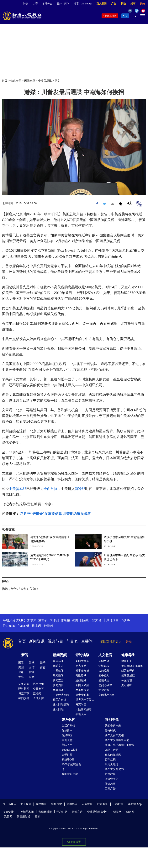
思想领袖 (81, 680)
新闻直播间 (111, 16)
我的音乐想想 (70, 774)
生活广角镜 (68, 726)
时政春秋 (81, 675)
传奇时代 (110, 731)
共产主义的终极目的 (117, 740)
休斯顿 (65, 620)
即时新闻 (24, 689)
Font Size (129, 203)
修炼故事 (110, 784)
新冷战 (80, 489)
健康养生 (128, 655)
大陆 (21, 677)
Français (9, 626)
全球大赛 (38, 698)
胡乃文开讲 (128, 671)
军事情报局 (82, 690)
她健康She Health (132, 666)
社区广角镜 (60, 700)
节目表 (72, 641)
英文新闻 (102, 4)
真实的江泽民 (113, 755)
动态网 (130, 812)
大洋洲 (54, 620)
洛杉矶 (43, 620)
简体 (67, 4)
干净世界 (62, 812)
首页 (5, 81)
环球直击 (58, 666)
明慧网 (117, 812)
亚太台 (97, 620)
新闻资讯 (37, 641)
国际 (21, 663)
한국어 (48, 626)
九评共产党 (112, 750)
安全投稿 (87, 804)
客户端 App (135, 804)
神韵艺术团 (27, 812)
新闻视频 (60, 655)
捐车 (133, 4)
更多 (38, 817)
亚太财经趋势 (61, 704)
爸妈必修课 (105, 685)
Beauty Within (70, 750)
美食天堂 (67, 740)
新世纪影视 (24, 817)
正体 (60, 4)
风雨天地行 (112, 764)
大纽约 (21, 620)
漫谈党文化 (112, 779)
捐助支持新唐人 (111, 641)
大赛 (35, 4)
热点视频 (38, 684)
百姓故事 (110, 774)
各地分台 (47, 4)
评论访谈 (82, 655)
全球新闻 (58, 661)
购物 (143, 4)
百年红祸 (110, 759)
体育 (43, 667)
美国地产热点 (107, 695)
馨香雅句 (104, 675)
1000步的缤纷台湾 (71, 767)
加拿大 (32, 620)
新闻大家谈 (82, 661)
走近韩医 (127, 685)
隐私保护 (56, 804)
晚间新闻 (58, 675)
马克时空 (81, 704)
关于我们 (26, 804)
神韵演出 (24, 698)
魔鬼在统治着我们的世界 (120, 745)
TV (126, 16)
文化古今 (104, 690)
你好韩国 (67, 735)
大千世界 (67, 755)
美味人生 (67, 745)
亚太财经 (58, 709)
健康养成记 (128, 675)
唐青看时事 (82, 695)
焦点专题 (16, 81)
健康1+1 (126, 661)
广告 (114, 4)
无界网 (8, 817)
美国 (21, 667)
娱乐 (43, 663)
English (125, 620)
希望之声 (77, 812)
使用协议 (72, 804)
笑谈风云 (104, 666)
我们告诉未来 (113, 726)
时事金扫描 (82, 671)
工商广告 (110, 788)
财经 (32, 672)
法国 (75, 620)
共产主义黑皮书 (114, 769)
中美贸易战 (45, 81)
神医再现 (127, 680)
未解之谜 (104, 661)
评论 (21, 672)
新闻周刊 (58, 685)
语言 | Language (83, 4)
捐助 (123, 4)
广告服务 (103, 804)
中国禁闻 (58, 671)
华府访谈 (58, 690)
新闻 (25, 655)
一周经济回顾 (61, 695)
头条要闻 (24, 684)
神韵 (26, 4)
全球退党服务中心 (98, 812)
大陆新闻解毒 (84, 709)
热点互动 (81, 666)
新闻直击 (58, 680)
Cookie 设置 (74, 842)
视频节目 (55, 641)
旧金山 (85, 620)
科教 (32, 677)
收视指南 (41, 804)
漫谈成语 (104, 680)
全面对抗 (50, 489)
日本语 (36, 626)
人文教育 (105, 655)
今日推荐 (38, 689)
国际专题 (30, 81)
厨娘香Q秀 (68, 759)
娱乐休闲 (69, 720)
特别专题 (112, 720)
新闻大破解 (82, 685)
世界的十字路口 (85, 700)
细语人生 (81, 714)
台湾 (32, 667)
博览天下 (24, 693)
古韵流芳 (104, 671)
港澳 (32, 663)
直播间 (87, 641)
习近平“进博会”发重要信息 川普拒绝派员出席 (55, 514)
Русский (23, 626)
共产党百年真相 (114, 735)
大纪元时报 (45, 812)
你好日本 (67, 731)
